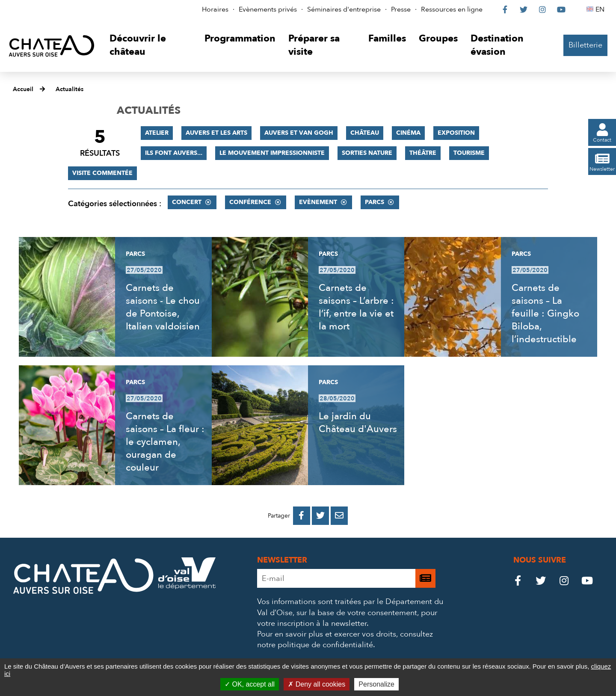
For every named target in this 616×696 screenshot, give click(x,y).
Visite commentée (102, 173)
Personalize (376, 684)
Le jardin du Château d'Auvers (358, 423)
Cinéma (408, 133)
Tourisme (469, 153)
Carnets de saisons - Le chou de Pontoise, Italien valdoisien (163, 307)
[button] (150, 46)
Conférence (250, 202)
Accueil (23, 89)
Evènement (318, 202)
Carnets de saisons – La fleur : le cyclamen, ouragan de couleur (165, 442)
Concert (187, 202)
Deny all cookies (317, 684)
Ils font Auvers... (174, 153)
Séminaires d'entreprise (344, 9)
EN (601, 9)
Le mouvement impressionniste (272, 153)
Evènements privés (268, 9)
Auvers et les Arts (216, 133)
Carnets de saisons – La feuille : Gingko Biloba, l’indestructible (545, 314)
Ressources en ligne (452, 9)
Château (365, 133)
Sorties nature (367, 153)
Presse (401, 9)
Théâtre (423, 153)
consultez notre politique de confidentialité (345, 640)
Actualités (70, 89)
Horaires (215, 9)
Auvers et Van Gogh (299, 133)
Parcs (375, 202)
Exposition (456, 133)
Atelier (157, 133)
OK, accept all (250, 684)
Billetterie (585, 45)
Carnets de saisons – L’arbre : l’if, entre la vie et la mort (356, 307)
